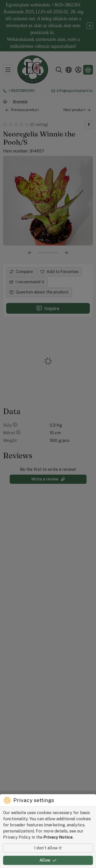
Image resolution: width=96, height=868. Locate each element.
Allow (48, 860)
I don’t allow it (48, 848)
